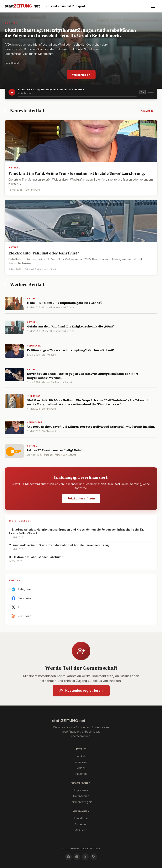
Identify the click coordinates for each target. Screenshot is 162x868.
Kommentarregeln (81, 802)
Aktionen (81, 774)
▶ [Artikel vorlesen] (12, 92)
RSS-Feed (21, 617)
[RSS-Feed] (94, 857)
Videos (81, 768)
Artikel (81, 756)
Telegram (21, 591)
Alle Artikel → (149, 111)
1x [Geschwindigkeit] (142, 92)
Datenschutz (81, 796)
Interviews (81, 762)
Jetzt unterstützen (81, 499)
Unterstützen (81, 818)
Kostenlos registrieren (81, 692)
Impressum (81, 790)
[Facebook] (77, 857)
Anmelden (81, 824)
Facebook (21, 599)
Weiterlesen (81, 75)
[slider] (77, 96)
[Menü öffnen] (153, 6)
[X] (85, 857)
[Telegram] (68, 857)
